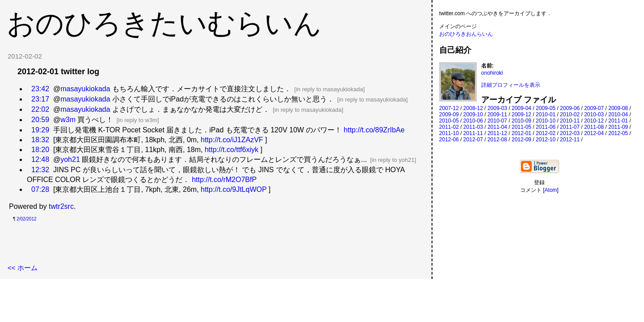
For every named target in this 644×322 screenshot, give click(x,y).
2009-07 (594, 108)
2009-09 (449, 114)
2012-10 (546, 140)
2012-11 (570, 140)
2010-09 (521, 121)
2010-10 (546, 121)
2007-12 (449, 108)
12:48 (40, 159)
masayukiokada (85, 89)
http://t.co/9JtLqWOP (234, 189)
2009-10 (473, 114)
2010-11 (570, 121)
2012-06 (449, 140)
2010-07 (497, 121)
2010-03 (594, 114)
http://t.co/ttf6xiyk (232, 150)
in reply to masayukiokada (330, 89)
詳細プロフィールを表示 (511, 85)
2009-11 (497, 114)
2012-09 (521, 140)
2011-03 (473, 127)
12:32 (40, 170)
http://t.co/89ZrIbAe (374, 130)
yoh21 (70, 159)
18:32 (40, 140)
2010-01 (546, 114)
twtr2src (61, 206)
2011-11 (473, 133)
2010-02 (570, 114)
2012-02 (546, 133)
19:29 (40, 130)
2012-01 (521, 133)
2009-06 (570, 108)
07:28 (40, 189)
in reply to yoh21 (393, 160)
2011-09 (618, 127)
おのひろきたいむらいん (164, 23)
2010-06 (473, 121)
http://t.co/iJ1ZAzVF (232, 140)
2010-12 (594, 121)
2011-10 (449, 133)
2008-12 (473, 108)
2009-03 (497, 108)
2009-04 (521, 108)
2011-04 (497, 127)
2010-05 (449, 121)
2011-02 (449, 127)
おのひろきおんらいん (466, 34)
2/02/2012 (27, 219)
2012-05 (618, 133)
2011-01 (618, 121)
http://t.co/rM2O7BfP (224, 180)
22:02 (40, 109)
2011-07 (570, 127)
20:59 (40, 120)
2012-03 (570, 133)
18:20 (40, 150)
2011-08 (594, 127)
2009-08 (618, 108)
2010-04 (618, 114)
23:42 (40, 89)
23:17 (40, 99)
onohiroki (492, 73)
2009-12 (521, 114)
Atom (551, 190)
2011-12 (497, 133)
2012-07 (473, 140)
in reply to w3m (138, 120)
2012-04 (594, 133)
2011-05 (521, 127)
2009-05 (546, 108)
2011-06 (546, 127)
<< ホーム (23, 268)
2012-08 (497, 140)
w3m (68, 120)
